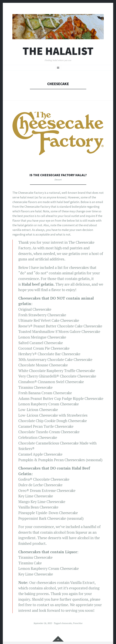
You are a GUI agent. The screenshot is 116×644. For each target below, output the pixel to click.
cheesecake (67, 623)
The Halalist (58, 51)
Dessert (58, 180)
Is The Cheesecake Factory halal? (58, 175)
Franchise (78, 623)
